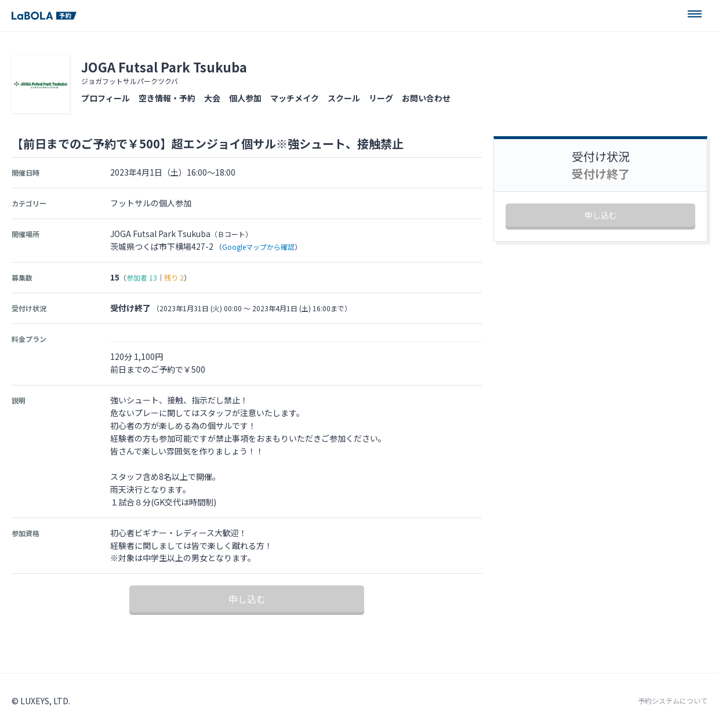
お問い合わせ (426, 98)
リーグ (381, 98)
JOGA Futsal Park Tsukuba (164, 67)
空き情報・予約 (167, 98)
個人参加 (245, 98)
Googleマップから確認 (258, 247)
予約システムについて (673, 701)
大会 (212, 98)
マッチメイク (295, 98)
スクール (344, 98)
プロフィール (106, 98)
